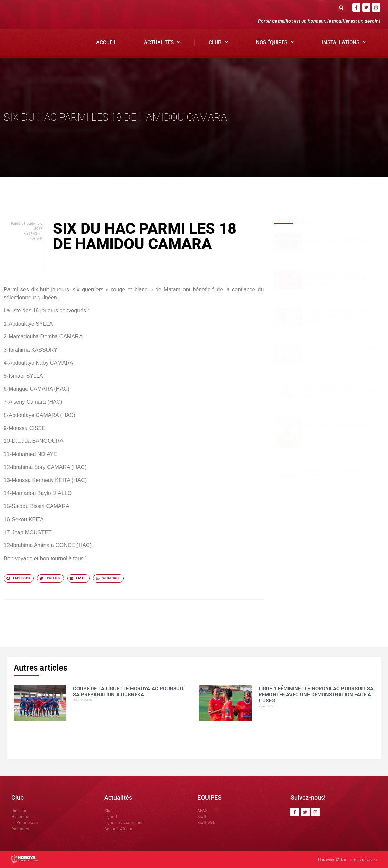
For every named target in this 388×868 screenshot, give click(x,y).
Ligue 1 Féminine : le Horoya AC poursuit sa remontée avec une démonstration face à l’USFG (335, 279)
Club (218, 42)
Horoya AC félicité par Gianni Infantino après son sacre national (340, 473)
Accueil (106, 42)
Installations (344, 42)
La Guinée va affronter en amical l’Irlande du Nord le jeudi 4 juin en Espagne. (338, 316)
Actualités (162, 42)
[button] (341, 8)
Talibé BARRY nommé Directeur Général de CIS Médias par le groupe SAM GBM (339, 392)
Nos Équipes (275, 42)
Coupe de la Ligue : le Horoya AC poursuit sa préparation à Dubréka (338, 240)
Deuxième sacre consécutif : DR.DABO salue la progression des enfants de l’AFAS (340, 425)
